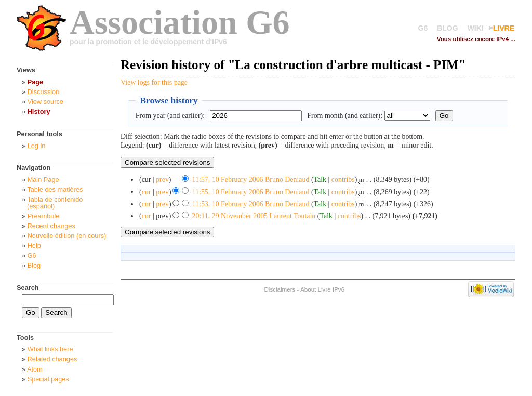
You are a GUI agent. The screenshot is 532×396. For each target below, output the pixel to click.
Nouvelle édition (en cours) (67, 236)
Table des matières (55, 189)
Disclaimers (280, 289)
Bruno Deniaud (287, 180)
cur (147, 192)
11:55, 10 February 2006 (228, 192)
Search (28, 288)
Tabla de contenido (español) (55, 203)
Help (34, 246)
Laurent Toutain (293, 216)
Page (35, 82)
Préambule (44, 216)
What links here (50, 349)
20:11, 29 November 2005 (230, 216)
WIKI (476, 28)
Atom (35, 369)
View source (45, 102)
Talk (320, 180)
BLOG (447, 28)
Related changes (52, 359)
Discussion (44, 92)
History (39, 111)
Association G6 (180, 22)
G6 (423, 28)
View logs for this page (154, 82)
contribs (343, 180)
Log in (37, 146)
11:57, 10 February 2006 (228, 180)
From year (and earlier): (170, 116)
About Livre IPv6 (322, 289)
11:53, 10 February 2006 (228, 204)
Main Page (43, 180)
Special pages (48, 379)
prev (162, 180)
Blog (34, 265)
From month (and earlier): (345, 116)
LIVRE (504, 28)
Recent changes (51, 226)
